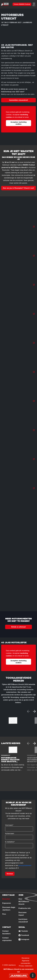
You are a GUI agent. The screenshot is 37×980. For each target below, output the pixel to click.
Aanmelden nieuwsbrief (18, 100)
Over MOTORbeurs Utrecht (24, 902)
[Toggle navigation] (34, 4)
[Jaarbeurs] (19, 976)
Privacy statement (26, 966)
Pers (4, 914)
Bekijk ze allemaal (18, 627)
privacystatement (25, 865)
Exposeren (7, 903)
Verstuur (10, 874)
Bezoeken (6, 899)
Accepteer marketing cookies (19, 123)
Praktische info (25, 908)
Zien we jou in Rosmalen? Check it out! (18, 188)
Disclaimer (26, 958)
